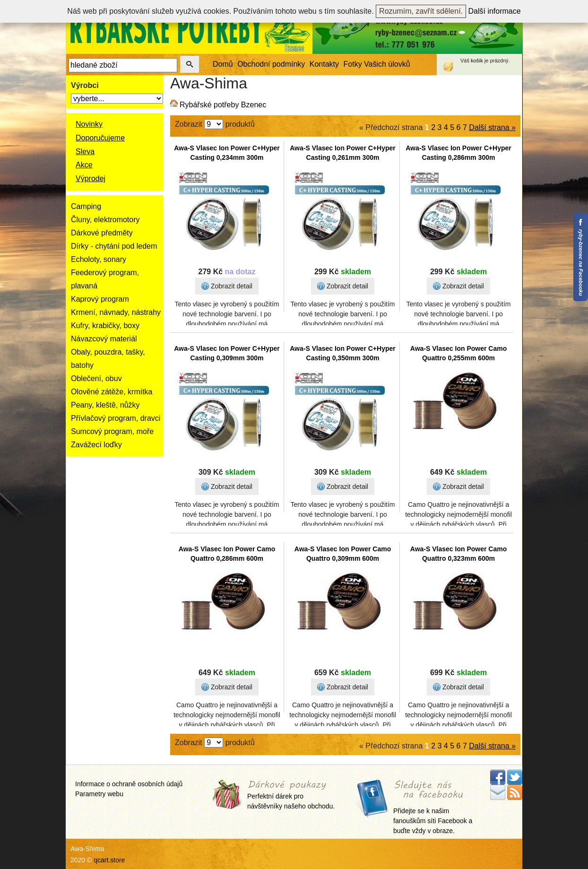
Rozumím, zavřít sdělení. (421, 11)
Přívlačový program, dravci (116, 418)
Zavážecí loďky (96, 445)
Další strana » (492, 127)
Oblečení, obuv (96, 378)
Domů (223, 64)
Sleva (85, 152)
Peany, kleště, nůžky (105, 405)
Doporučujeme (100, 138)
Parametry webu (99, 794)
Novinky (89, 124)
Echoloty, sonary (99, 259)
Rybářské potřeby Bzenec (223, 105)
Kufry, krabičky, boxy (105, 326)
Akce (84, 165)
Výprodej (91, 178)
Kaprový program (100, 299)
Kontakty (324, 64)
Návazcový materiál (104, 339)
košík (477, 61)
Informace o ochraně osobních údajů (129, 784)
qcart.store (109, 860)
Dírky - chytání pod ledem (114, 246)
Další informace (495, 11)
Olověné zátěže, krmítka (112, 392)
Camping (86, 206)
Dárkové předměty (102, 233)
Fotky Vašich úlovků (377, 64)
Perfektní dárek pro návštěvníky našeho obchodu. (291, 795)
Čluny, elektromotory (105, 220)
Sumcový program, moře (112, 431)
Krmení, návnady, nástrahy (116, 312)
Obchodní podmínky (271, 64)
